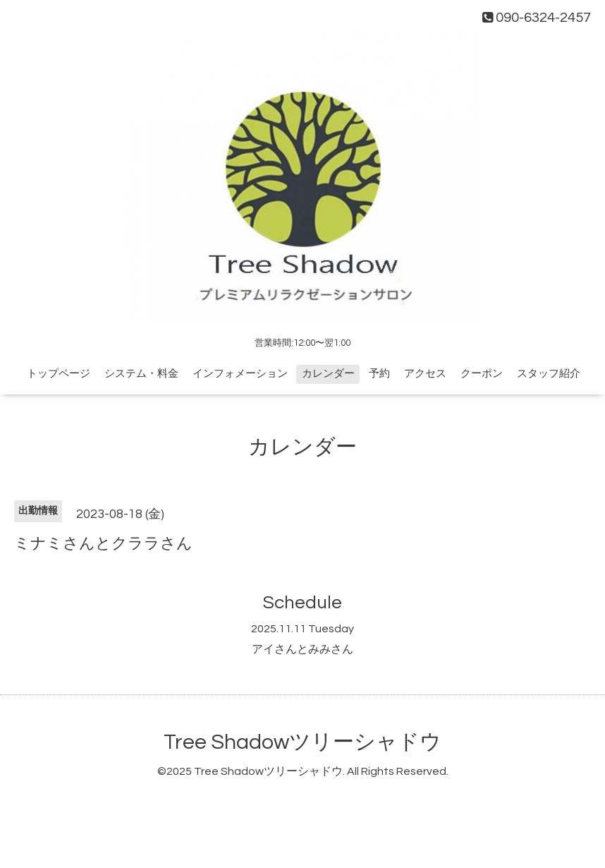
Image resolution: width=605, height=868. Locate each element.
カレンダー (328, 374)
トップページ (59, 374)
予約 (379, 374)
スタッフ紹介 (549, 374)
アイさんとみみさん (302, 649)
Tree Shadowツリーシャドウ (302, 742)
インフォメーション (240, 374)
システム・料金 (141, 374)
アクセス (425, 374)
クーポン (482, 374)
